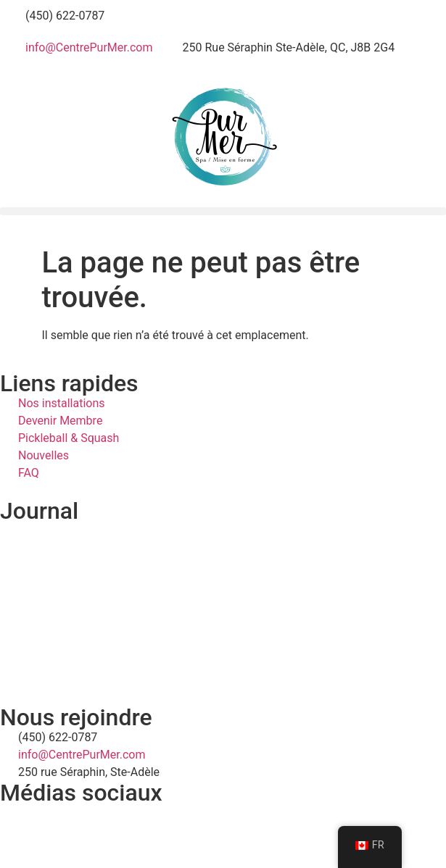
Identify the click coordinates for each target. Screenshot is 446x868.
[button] (223, 211)
